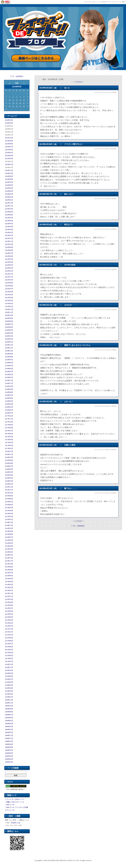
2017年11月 (9, 419)
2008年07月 (9, 750)
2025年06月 (9, 150)
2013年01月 (9, 590)
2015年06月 (9, 505)
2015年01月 (9, 519)
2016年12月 (9, 451)
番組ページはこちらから (36, 58)
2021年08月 (9, 286)
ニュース (98, 2)
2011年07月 (9, 644)
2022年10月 (9, 244)
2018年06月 (9, 398)
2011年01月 (9, 661)
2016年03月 (9, 478)
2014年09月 (9, 531)
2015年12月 (9, 487)
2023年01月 (9, 235)
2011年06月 (9, 647)
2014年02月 (9, 552)
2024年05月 (9, 188)
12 (17, 100)
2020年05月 (9, 330)
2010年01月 (9, 697)
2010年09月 (9, 673)
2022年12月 (9, 238)
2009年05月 (9, 721)
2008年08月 (9, 747)
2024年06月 (9, 185)
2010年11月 (9, 667)
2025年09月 (9, 141)
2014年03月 (9, 549)
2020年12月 (9, 309)
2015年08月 (9, 499)
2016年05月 (9, 472)
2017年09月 (9, 425)
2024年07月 (9, 182)
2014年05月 (9, 543)
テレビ (86, 2)
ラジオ (92, 2)
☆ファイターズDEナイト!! (15, 799)
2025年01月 (9, 164)
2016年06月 (9, 469)
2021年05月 (9, 295)
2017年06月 (9, 434)
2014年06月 (9, 540)
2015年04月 (9, 511)
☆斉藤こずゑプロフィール (15, 802)
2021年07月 (9, 289)
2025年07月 (9, 147)
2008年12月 (9, 735)
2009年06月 (9, 718)
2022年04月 (9, 262)
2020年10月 (9, 315)
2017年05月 (9, 437)
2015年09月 (9, 496)
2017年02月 (9, 445)
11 (13, 100)
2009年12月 (9, 700)
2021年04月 (9, 298)
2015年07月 (9, 502)
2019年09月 (9, 354)
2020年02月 (9, 339)
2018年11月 (9, 383)
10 (10, 100)
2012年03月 (9, 620)
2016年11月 (9, 454)
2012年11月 (9, 596)
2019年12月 (9, 345)
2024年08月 (9, 179)
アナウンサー (110, 2)
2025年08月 (9, 144)
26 (17, 106)
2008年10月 (9, 741)
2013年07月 (9, 573)
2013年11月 (9, 561)
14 (24, 100)
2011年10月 (9, 635)
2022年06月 (9, 256)
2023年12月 (9, 203)
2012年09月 (9, 602)
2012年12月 (9, 593)
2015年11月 (9, 490)
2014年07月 (9, 537)
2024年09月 (9, 176)
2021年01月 (9, 306)
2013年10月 (9, 564)
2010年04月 (9, 688)
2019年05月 (9, 366)
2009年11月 (9, 703)
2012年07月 (9, 608)
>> (83, 82)
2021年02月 (9, 303)
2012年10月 (9, 599)
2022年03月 (9, 265)
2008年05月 (9, 756)
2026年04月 (9, 120)
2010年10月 (9, 670)
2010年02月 (9, 694)
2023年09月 (9, 212)
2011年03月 (9, 656)
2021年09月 (9, 283)
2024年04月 (9, 191)
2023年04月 (9, 227)
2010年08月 (9, 676)
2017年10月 (9, 422)
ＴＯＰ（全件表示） (17, 76)
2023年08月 (9, 215)
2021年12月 (9, 274)
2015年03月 (9, 514)
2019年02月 (9, 374)
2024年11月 (9, 170)
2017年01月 (9, 448)
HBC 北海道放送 (6, 2)
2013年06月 (9, 576)
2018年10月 (9, 386)
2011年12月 (9, 629)
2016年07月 (9, 466)
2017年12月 (9, 416)
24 (10, 106)
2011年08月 (9, 641)
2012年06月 (9, 611)
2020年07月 (9, 324)
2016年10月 (9, 457)
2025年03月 (9, 159)
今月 (17, 83)
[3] (81, 82)
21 (24, 103)
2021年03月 (9, 301)
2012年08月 (9, 605)
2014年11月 (9, 525)
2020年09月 (9, 318)
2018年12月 (9, 380)
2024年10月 (9, 173)
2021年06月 (9, 292)
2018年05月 (9, 401)
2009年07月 (9, 715)
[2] (78, 82)
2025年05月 (9, 153)
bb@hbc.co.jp (16, 823)
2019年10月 (9, 351)
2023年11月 (9, 206)
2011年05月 (9, 650)
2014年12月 (9, 522)
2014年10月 (9, 528)
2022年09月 (9, 247)
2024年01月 (9, 200)
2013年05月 (9, 579)
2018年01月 (9, 413)
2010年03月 (9, 691)
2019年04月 (9, 369)
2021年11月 (9, 277)
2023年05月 (9, 224)
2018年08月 (9, 392)
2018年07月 (9, 395)
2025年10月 (9, 138)
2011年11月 (9, 632)
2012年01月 (9, 626)
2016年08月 (9, 463)
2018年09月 (9, 389)
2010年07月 (9, 679)
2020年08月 (9, 321)
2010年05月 (9, 685)
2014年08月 (9, 534)
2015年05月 (9, 508)
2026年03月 (9, 123)
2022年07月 (9, 253)
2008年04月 (9, 759)
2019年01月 (9, 377)
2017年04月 (9, 440)
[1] (76, 82)
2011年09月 (9, 638)
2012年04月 (9, 617)
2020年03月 (9, 336)
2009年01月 (9, 732)
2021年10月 (9, 280)
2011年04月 (9, 653)
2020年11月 (9, 312)
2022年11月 (9, 241)
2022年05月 (9, 259)
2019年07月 (9, 360)
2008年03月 (9, 762)
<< (74, 82)
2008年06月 (9, 753)
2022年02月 (9, 268)
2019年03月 (9, 372)
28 (24, 106)
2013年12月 (9, 558)
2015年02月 (9, 516)
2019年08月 (9, 357)
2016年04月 (9, 475)
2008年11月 (9, 738)
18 (13, 103)
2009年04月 (9, 724)
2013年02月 (9, 587)
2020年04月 (9, 333)
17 (10, 103)
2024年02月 (9, 197)
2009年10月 (9, 706)
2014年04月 (9, 546)
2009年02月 (9, 729)
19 (17, 103)
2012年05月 (9, 614)
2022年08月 (9, 250)
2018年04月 (9, 404)
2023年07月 (9, 218)
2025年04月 (9, 156)
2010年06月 (9, 682)
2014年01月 (9, 555)
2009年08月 (9, 712)
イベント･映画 (120, 2)
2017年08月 (9, 428)
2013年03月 (9, 585)
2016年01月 (9, 484)
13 (20, 100)
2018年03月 (9, 407)
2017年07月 (9, 431)
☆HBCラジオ (10, 805)
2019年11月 (9, 348)
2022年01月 (9, 271)
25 (13, 106)
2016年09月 (9, 460)
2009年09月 (9, 709)
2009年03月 (9, 727)
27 (20, 106)
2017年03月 (9, 443)
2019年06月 (9, 363)
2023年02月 (9, 232)
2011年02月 (9, 658)
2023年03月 (9, 230)
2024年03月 (9, 194)
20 (20, 103)
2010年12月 (9, 664)
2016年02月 (9, 481)
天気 (104, 2)
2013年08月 (9, 570)
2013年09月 (9, 567)
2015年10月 (9, 493)
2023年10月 (9, 209)
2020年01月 (9, 342)
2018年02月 (9, 410)
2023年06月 (9, 221)
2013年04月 (9, 582)
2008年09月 (9, 744)
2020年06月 (9, 327)
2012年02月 (9, 623)
